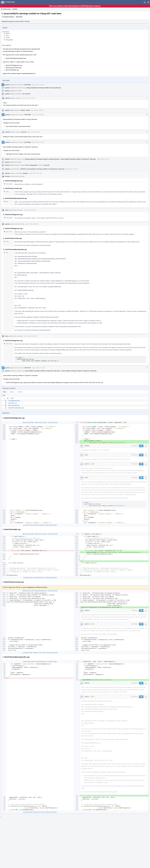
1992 (6, 192)
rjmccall (24, 132)
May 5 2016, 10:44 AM (35, 173)
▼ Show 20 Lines (52, 423)
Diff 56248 (28, 142)
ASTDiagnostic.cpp (14, 401)
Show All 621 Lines (39, 578)
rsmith (8, 38)
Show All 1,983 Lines (41, 591)
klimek (8, 34)
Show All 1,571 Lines (41, 534)
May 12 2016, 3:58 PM (30, 336)
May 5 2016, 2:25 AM (103, 159)
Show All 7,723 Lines (39, 653)
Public (20, 17)
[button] (148, 2)
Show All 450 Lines (41, 662)
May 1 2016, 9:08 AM (38, 115)
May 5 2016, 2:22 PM (30, 210)
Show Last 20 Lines (51, 525)
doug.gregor (9, 40)
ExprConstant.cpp (14, 405)
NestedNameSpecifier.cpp (16, 408)
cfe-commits (26, 94)
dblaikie (8, 173)
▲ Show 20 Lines (28, 525)
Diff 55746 (28, 115)
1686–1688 (8, 184)
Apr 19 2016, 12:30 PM (29, 98)
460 (6, 202)
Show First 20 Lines (28, 423)
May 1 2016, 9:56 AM (33, 132)
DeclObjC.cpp (12, 403)
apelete (12, 21)
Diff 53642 (28, 85)
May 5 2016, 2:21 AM (38, 142)
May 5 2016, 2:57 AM (72, 169)
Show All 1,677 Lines (41, 423)
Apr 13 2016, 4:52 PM (38, 85)
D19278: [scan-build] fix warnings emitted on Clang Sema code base (43, 169)
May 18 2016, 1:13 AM (38, 368)
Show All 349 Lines (39, 525)
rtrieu (7, 36)
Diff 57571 (28, 368)
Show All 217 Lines (39, 812)
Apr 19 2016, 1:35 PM (37, 110)
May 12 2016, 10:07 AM (32, 224)
